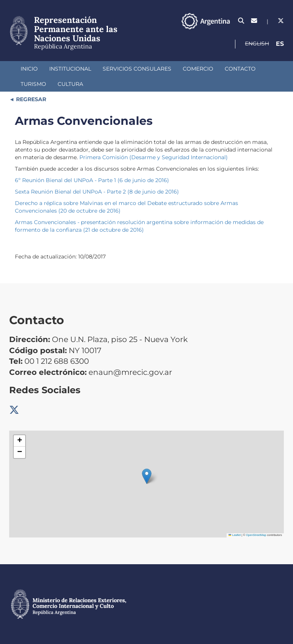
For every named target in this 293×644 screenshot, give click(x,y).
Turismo (33, 84)
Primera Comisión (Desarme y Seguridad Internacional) (154, 157)
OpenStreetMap (256, 535)
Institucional (70, 69)
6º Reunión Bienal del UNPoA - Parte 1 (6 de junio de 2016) (92, 180)
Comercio (198, 69)
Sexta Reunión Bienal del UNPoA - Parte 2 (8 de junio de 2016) (97, 192)
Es (280, 44)
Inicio (29, 69)
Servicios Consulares (137, 69)
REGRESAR (30, 99)
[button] (147, 476)
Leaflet (235, 535)
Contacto (240, 69)
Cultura (70, 84)
